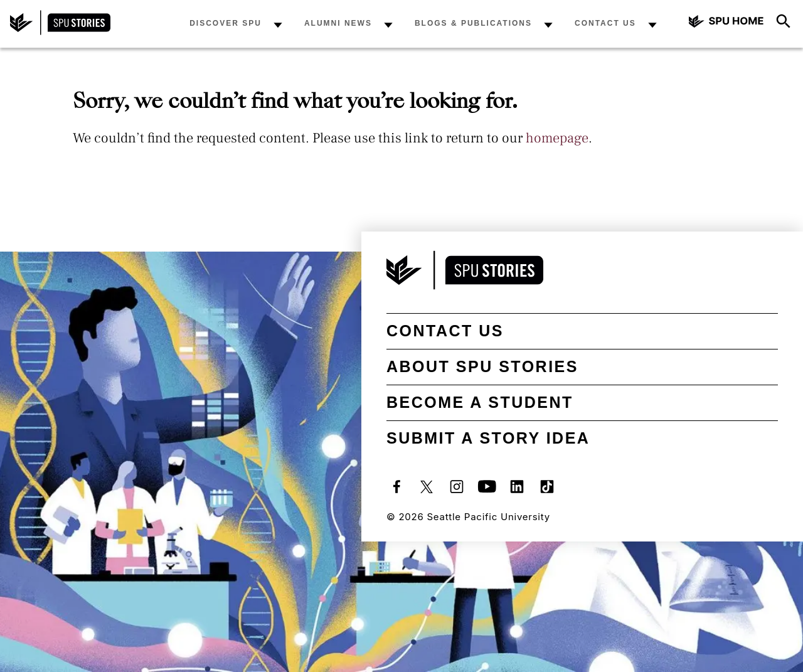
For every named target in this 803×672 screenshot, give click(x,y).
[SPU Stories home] (60, 32)
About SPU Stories (482, 366)
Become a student (480, 402)
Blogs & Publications (473, 23)
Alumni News (338, 23)
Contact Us (605, 23)
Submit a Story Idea (488, 438)
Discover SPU (226, 23)
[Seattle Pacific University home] (726, 23)
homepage (557, 138)
